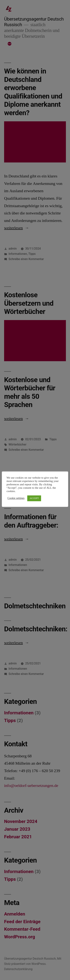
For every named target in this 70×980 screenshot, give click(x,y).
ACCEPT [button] (34, 498)
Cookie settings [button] (16, 498)
